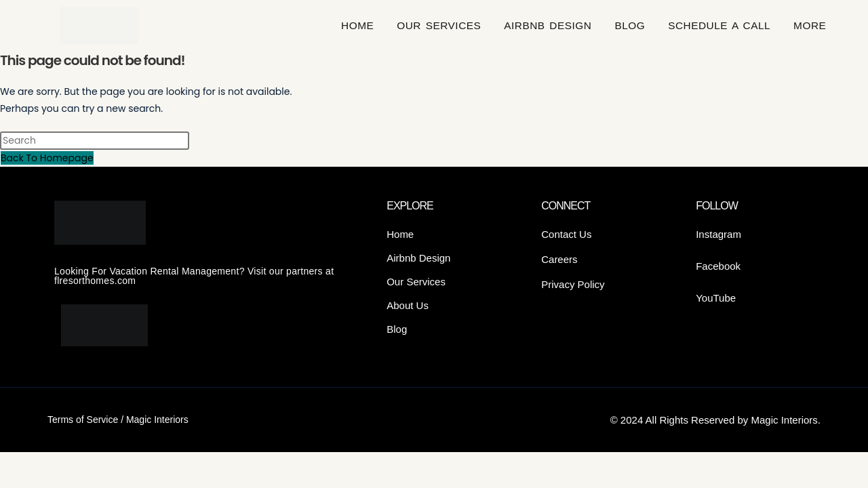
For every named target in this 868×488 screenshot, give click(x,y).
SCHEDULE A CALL (719, 25)
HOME (357, 25)
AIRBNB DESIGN (548, 25)
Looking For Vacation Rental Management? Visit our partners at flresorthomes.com (194, 276)
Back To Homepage (47, 158)
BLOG (630, 25)
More (810, 25)
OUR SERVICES (439, 25)
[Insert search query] (95, 141)
